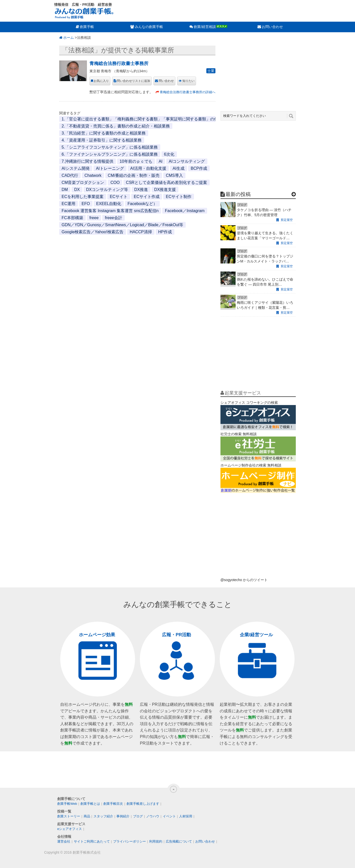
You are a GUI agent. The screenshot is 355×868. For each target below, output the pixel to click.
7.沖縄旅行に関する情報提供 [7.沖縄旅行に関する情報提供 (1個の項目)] (88, 161)
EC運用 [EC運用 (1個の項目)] (69, 204)
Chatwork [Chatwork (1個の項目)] (93, 175)
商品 (87, 816)
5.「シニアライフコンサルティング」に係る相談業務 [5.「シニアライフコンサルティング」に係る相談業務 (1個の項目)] (110, 147)
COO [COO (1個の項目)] (115, 182)
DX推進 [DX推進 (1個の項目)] (141, 190)
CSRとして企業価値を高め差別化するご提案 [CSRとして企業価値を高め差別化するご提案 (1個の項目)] (167, 182)
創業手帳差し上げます (143, 804)
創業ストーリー (69, 816)
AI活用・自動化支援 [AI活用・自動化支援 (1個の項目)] (148, 168)
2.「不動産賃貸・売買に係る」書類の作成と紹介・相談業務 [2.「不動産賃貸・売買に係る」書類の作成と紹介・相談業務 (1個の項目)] (116, 126)
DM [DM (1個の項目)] (65, 190)
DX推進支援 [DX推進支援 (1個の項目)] (165, 190)
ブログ (138, 816)
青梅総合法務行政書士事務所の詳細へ (188, 92)
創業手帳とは (90, 804)
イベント (169, 816)
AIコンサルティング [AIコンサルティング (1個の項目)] (187, 161)
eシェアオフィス (70, 829)
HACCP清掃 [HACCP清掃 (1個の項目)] (141, 232)
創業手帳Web (67, 804)
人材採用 (186, 816)
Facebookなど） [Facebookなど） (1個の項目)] (142, 204)
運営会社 (64, 841)
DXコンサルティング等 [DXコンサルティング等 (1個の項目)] (107, 190)
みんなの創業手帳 (149, 27)
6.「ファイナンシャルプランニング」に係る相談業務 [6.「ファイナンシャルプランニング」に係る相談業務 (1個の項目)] (110, 154)
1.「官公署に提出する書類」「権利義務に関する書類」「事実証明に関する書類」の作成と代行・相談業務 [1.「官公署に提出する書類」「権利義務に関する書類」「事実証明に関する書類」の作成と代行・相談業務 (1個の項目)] (158, 119)
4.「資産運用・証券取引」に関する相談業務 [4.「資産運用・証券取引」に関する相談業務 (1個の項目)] (102, 140)
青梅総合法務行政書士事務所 (119, 63)
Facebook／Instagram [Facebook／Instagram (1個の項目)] (185, 211)
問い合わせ (166, 81)
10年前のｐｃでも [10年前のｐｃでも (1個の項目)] (136, 161)
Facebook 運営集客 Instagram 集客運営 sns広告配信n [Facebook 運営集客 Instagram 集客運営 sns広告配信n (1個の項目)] (110, 211)
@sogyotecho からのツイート (244, 580)
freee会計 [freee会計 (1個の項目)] (113, 218)
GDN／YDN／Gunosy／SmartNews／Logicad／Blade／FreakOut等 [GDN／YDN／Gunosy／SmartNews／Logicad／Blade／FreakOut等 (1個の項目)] (123, 225)
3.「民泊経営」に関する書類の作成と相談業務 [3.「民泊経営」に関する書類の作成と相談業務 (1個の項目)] (104, 133)
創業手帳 (87, 27)
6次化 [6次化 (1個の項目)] (169, 154)
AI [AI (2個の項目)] (161, 161)
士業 (211, 71)
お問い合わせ (272, 27)
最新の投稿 (238, 194)
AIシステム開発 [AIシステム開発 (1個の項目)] (76, 168)
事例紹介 (123, 816)
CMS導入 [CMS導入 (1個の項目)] (174, 175)
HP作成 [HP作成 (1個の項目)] (165, 232)
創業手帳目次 (113, 804)
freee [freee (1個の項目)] (94, 218)
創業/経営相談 (205, 27)
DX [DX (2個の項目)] (77, 190)
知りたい (188, 81)
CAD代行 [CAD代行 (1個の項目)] (70, 175)
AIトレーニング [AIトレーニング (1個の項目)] (110, 168)
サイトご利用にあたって (92, 841)
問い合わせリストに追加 (134, 81)
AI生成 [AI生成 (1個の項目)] (179, 168)
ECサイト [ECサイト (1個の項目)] (119, 197)
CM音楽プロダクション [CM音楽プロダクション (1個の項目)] (83, 182)
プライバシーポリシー (130, 841)
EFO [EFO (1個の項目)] (86, 204)
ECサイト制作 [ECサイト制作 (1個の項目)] (179, 197)
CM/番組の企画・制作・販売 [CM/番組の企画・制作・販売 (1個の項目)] (134, 175)
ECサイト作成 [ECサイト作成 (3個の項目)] (147, 197)
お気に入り (101, 81)
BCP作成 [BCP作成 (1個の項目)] (199, 168)
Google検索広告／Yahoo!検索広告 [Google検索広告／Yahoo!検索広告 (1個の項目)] (93, 232)
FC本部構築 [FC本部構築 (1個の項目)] (72, 218)
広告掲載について (179, 841)
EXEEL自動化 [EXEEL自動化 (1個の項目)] (109, 204)
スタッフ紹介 (103, 816)
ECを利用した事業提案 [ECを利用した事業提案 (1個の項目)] (83, 197)
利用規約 (156, 841)
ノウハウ (153, 816)
